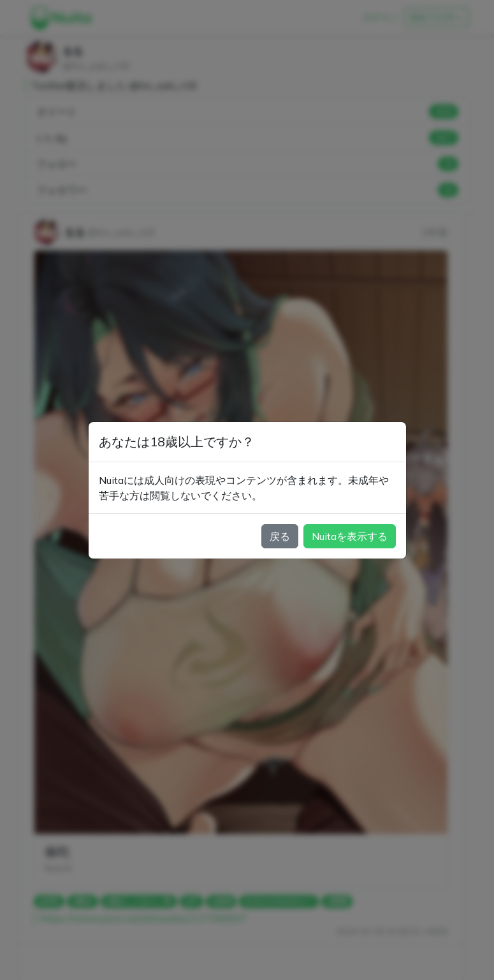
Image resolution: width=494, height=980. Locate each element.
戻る (280, 536)
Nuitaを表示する (350, 536)
